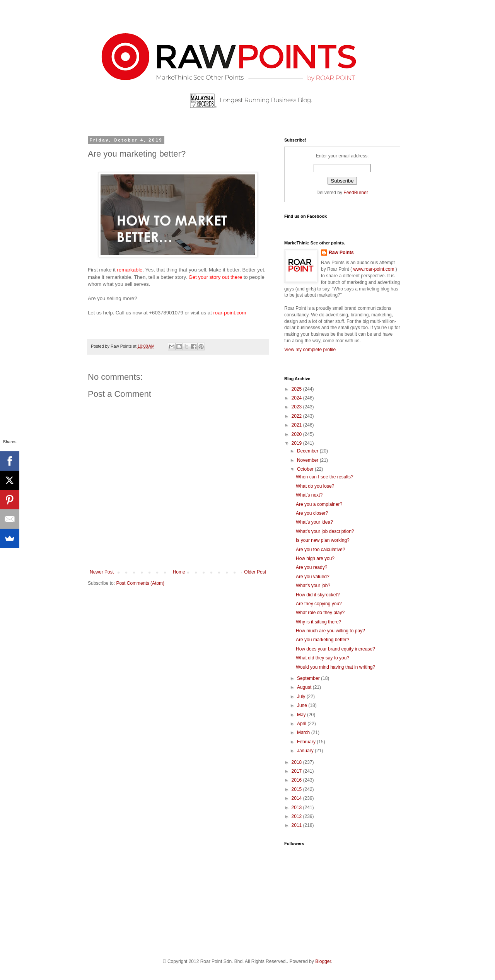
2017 (297, 771)
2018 (297, 762)
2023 (297, 407)
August (305, 687)
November (308, 460)
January (306, 751)
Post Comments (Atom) (140, 583)
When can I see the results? (325, 477)
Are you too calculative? (320, 550)
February (307, 742)
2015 (297, 789)
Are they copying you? (319, 604)
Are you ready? (312, 567)
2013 (297, 808)
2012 (297, 816)
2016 (297, 780)
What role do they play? (320, 613)
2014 (297, 798)
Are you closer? (312, 513)
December (308, 451)
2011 (297, 825)
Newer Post (102, 572)
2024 (297, 398)
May (302, 715)
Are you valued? (313, 577)
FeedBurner (356, 193)
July (302, 697)
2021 (297, 425)
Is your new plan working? (323, 540)
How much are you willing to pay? (330, 631)
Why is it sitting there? (318, 622)
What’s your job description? (325, 531)
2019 (297, 443)
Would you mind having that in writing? (335, 667)
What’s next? (309, 495)
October (306, 469)
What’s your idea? (314, 522)
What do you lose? (315, 486)
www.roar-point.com (374, 269)
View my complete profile (310, 350)
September (309, 678)
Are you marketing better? (323, 640)
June (303, 705)
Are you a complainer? (319, 504)
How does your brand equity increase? (335, 649)
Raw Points (341, 253)
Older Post (255, 572)
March (304, 732)
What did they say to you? (323, 658)
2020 (297, 434)
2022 (297, 416)
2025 (297, 389)
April (302, 724)
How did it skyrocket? (318, 595)
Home (179, 572)
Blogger (323, 961)
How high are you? (315, 558)
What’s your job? (313, 586)
